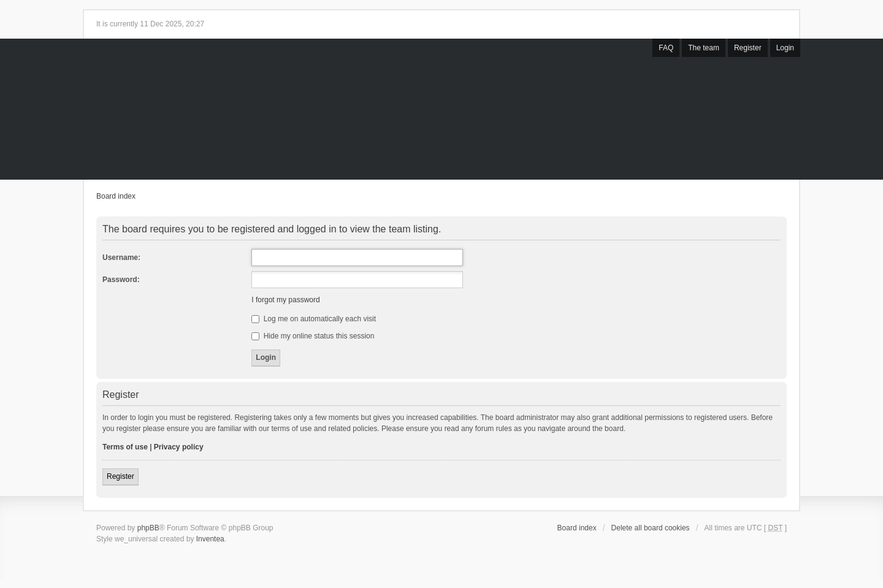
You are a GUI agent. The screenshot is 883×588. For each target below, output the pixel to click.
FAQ (666, 48)
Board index (116, 196)
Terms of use (125, 447)
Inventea (210, 539)
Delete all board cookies (651, 528)
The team (704, 48)
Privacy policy (179, 447)
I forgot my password (285, 300)
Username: (121, 258)
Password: (121, 280)
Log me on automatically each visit (314, 319)
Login (785, 48)
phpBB (148, 528)
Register (748, 48)
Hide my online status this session (313, 336)
